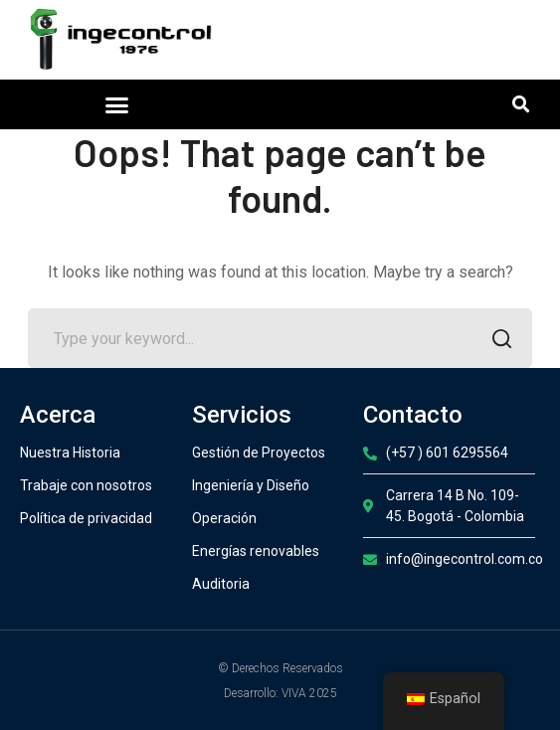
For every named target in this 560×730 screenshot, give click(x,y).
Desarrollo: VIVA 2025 (280, 693)
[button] (116, 104)
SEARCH (497, 341)
